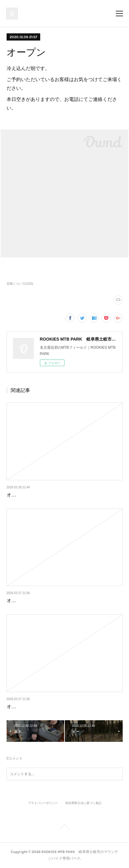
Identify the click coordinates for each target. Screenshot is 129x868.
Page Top (64, 828)
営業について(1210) (20, 284)
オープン (16, 495)
